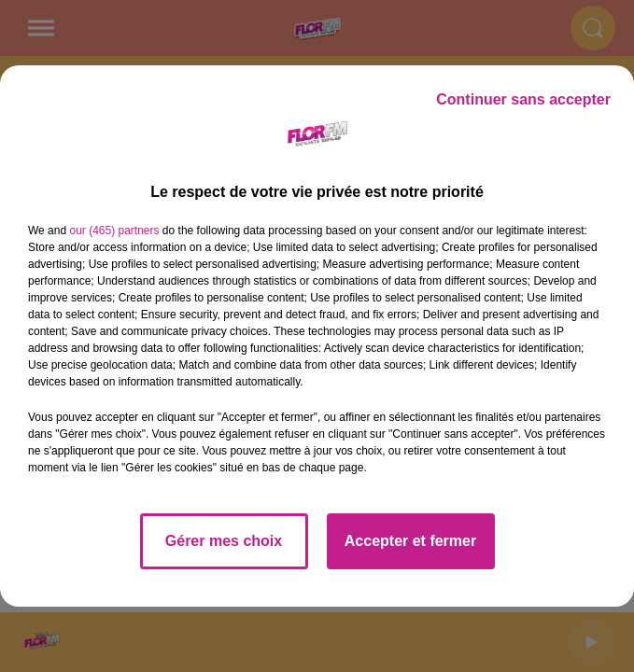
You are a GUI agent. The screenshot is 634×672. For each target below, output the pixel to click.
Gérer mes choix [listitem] (224, 541)
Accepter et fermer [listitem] (410, 541)
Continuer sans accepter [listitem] (523, 99)
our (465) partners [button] (114, 231)
